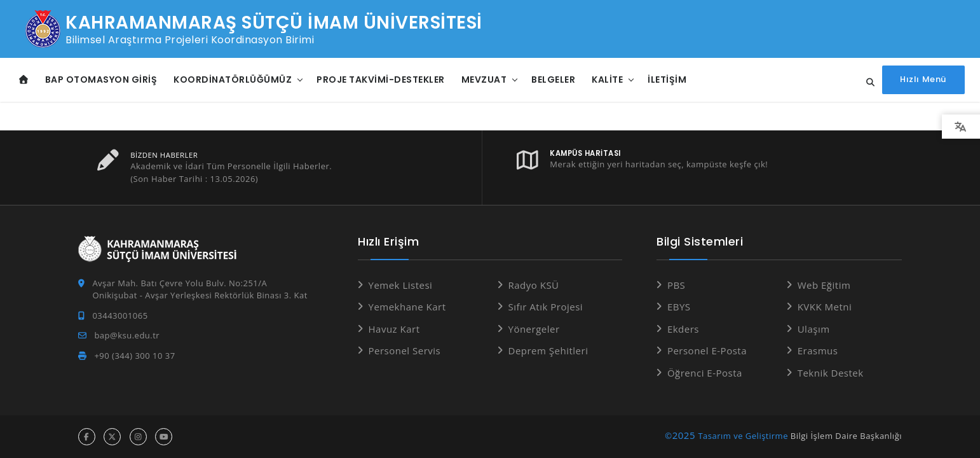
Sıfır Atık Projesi (546, 307)
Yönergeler (534, 329)
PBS (676, 285)
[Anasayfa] (24, 80)
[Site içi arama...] (868, 83)
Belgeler (553, 80)
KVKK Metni (825, 307)
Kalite (607, 80)
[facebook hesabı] (87, 437)
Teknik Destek (831, 373)
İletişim (667, 80)
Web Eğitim (824, 285)
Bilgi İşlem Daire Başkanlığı (846, 436)
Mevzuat (484, 80)
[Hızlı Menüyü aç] (924, 80)
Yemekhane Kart (407, 307)
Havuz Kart (394, 329)
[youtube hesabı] (164, 437)
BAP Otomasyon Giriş (101, 80)
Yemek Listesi (401, 285)
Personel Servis (405, 350)
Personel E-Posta (707, 350)
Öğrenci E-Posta (705, 373)
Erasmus (818, 350)
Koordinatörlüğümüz (233, 80)
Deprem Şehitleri (548, 350)
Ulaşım (814, 329)
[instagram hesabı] (138, 437)
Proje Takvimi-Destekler (381, 80)
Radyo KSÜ (534, 285)
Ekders (683, 329)
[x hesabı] (112, 437)
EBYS (679, 307)
